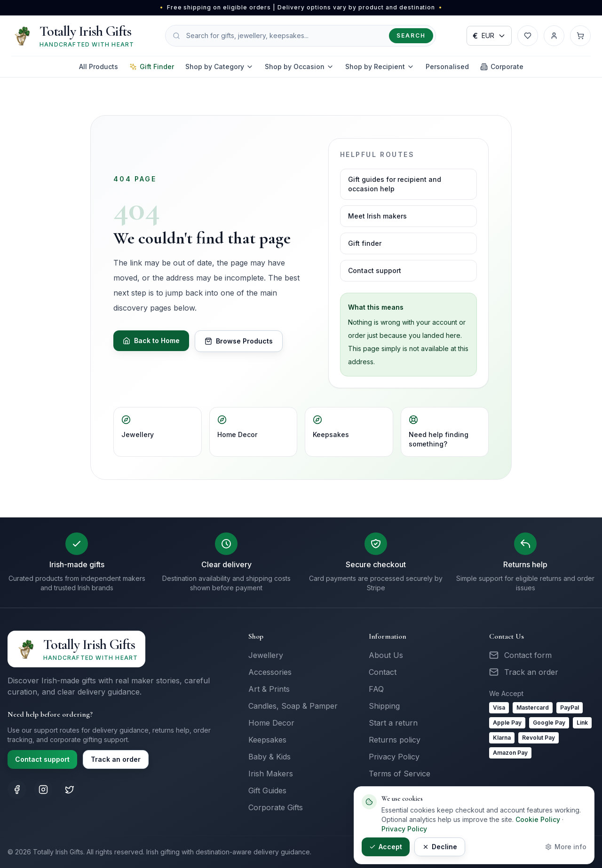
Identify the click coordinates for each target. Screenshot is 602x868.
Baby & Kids (269, 757)
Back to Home (151, 340)
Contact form (528, 655)
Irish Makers (271, 774)
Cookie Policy (538, 819)
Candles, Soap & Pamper (293, 706)
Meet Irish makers (377, 216)
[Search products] (301, 36)
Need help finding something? (439, 431)
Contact (383, 672)
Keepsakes (331, 427)
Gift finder (365, 243)
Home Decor (237, 427)
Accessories (270, 672)
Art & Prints (269, 689)
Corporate (502, 66)
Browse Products (239, 341)
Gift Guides (267, 790)
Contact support (375, 270)
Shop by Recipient (380, 66)
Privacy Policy (394, 757)
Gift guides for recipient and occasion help (395, 184)
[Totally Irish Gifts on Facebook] (17, 790)
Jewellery (138, 427)
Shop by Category (219, 66)
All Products (99, 66)
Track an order (116, 759)
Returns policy (395, 740)
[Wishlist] (528, 36)
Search (411, 35)
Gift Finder (152, 66)
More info (566, 847)
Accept (386, 847)
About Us (386, 655)
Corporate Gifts (276, 807)
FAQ (376, 689)
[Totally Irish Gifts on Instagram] (43, 790)
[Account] (554, 36)
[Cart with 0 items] (580, 36)
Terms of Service (400, 774)
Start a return (393, 723)
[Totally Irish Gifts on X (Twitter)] (70, 790)
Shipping (384, 706)
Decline (440, 847)
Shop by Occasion (299, 66)
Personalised (447, 66)
